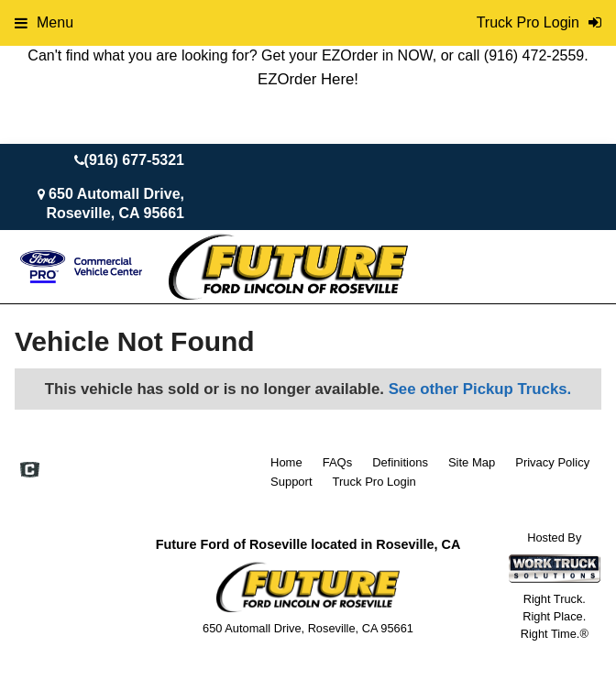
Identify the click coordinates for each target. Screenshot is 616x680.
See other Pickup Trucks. (480, 389)
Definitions (400, 462)
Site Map (472, 462)
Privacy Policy (552, 462)
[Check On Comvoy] (30, 471)
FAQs (338, 462)
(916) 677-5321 (134, 160)
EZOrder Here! (308, 79)
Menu (44, 22)
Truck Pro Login (374, 482)
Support (291, 482)
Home (286, 462)
